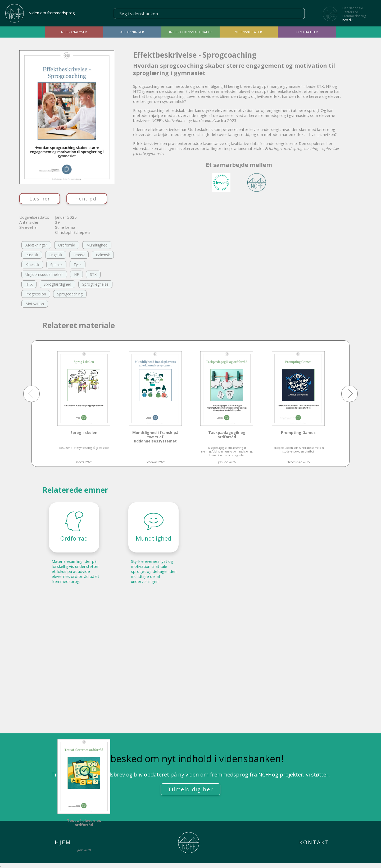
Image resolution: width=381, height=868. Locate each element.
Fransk (79, 255)
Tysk (78, 265)
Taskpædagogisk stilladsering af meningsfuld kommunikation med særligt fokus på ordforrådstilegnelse (227, 451)
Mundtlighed (97, 245)
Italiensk (103, 255)
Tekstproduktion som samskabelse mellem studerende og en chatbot (298, 450)
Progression (36, 294)
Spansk (56, 265)
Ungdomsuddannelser (44, 274)
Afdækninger (132, 32)
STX (93, 274)
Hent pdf (87, 199)
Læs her (40, 199)
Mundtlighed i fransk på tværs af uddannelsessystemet (155, 437)
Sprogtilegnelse (95, 284)
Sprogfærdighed (57, 284)
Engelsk (56, 255)
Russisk (32, 255)
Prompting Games (298, 433)
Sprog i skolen (84, 433)
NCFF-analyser (74, 32)
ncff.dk (347, 20)
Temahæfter (307, 32)
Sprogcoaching (70, 294)
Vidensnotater (249, 32)
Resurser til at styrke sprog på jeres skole (84, 448)
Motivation (35, 304)
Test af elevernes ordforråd (84, 823)
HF (76, 274)
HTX (29, 284)
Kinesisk (32, 265)
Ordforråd (67, 245)
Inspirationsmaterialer (190, 32)
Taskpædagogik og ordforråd (227, 435)
